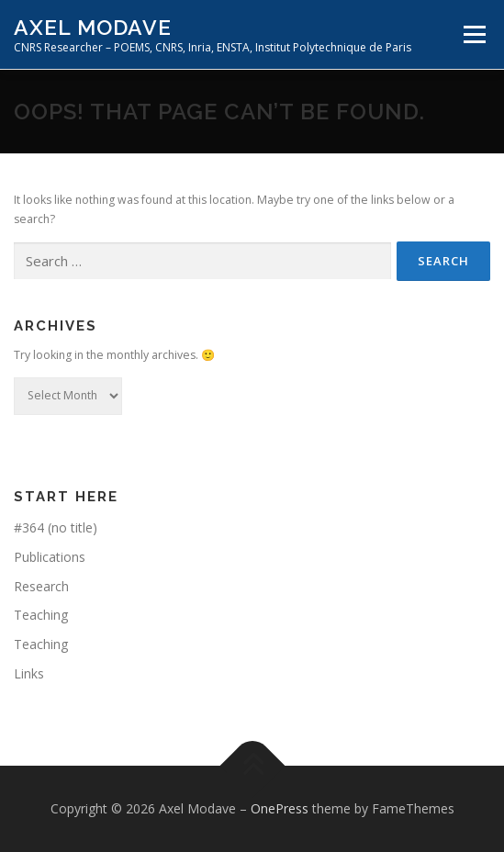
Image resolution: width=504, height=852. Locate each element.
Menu (473, 34)
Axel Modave (93, 27)
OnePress (280, 808)
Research (41, 586)
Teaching (41, 615)
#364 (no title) (56, 527)
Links (29, 673)
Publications (50, 557)
